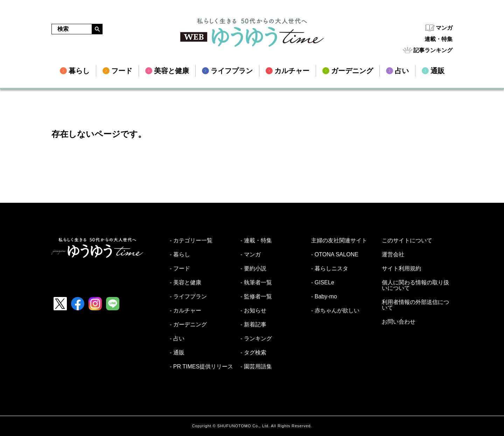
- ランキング (256, 339)
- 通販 (177, 353)
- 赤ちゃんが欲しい (335, 311)
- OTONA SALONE (335, 255)
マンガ (444, 28)
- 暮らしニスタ (330, 269)
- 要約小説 (253, 269)
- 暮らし (180, 255)
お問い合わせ (399, 322)
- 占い (177, 339)
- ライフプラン (188, 297)
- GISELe (323, 283)
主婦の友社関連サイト (339, 241)
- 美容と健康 (185, 283)
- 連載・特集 (256, 241)
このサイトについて (407, 241)
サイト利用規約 (401, 269)
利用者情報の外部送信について (415, 305)
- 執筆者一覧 (256, 283)
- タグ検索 (253, 353)
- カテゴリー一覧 (191, 241)
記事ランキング (433, 50)
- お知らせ (253, 311)
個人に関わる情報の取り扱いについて (415, 285)
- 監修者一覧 (256, 297)
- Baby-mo (324, 297)
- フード (180, 269)
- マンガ (251, 255)
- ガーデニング (188, 325)
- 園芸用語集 (256, 367)
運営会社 (393, 255)
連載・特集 (439, 39)
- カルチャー (185, 311)
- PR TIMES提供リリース (201, 367)
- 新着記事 (253, 325)
